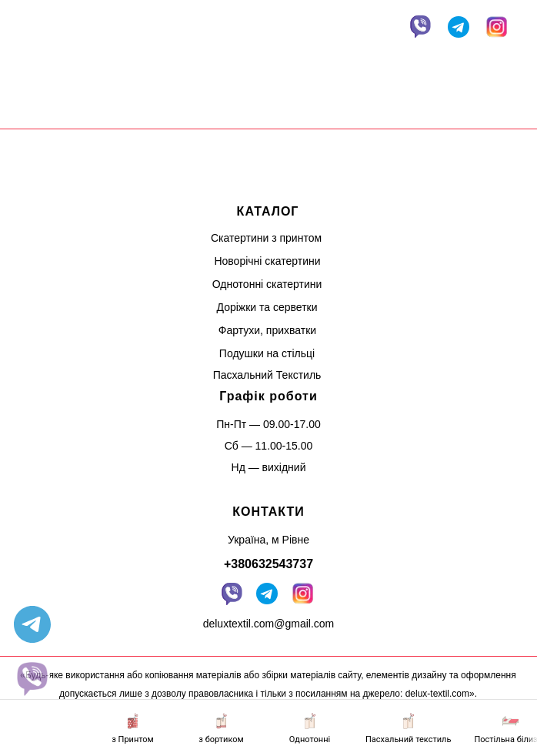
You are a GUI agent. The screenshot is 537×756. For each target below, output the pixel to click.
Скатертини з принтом (266, 238)
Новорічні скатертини (267, 261)
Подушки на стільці (267, 353)
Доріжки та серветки (267, 307)
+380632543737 (268, 564)
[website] (32, 678)
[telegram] (32, 624)
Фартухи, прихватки (267, 330)
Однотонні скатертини (267, 284)
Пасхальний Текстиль (267, 375)
